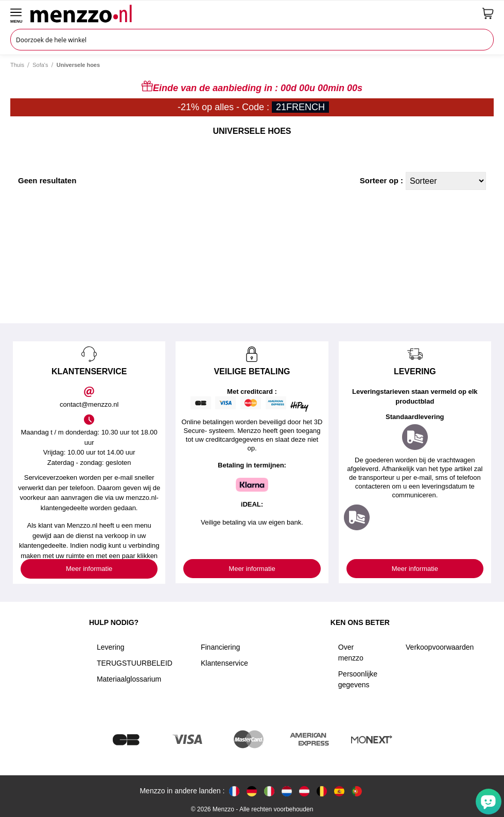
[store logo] (253, 13)
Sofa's (40, 65)
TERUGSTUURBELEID (135, 663)
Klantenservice (224, 663)
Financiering (220, 647)
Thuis (17, 65)
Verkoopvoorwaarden (440, 647)
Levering (111, 647)
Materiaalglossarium (129, 679)
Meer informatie (89, 569)
